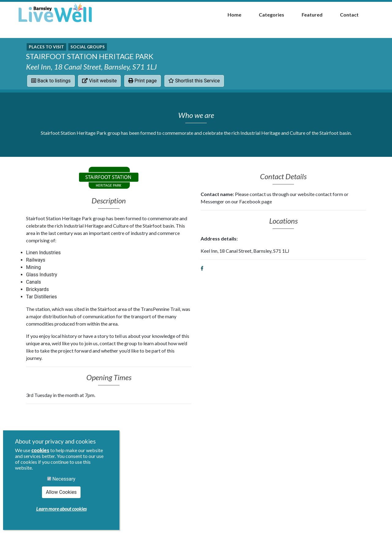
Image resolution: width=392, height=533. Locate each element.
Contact (349, 15)
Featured (312, 15)
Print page (143, 81)
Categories (271, 15)
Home (234, 15)
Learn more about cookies (61, 509)
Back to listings (51, 81)
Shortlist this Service (194, 81)
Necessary (61, 479)
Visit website (99, 81)
